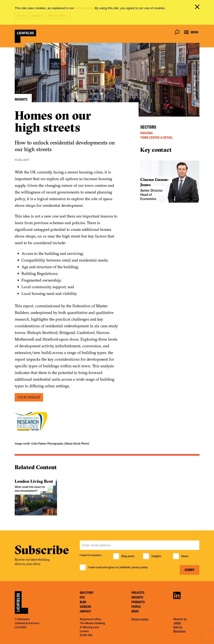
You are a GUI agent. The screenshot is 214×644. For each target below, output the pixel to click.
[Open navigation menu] (191, 32)
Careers (85, 607)
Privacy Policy (58, 16)
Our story (87, 593)
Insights (156, 556)
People (136, 607)
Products (138, 602)
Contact (85, 611)
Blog (83, 602)
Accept (22, 16)
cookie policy (84, 8)
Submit (190, 570)
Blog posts (128, 556)
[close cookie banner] (198, 8)
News (185, 556)
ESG (82, 597)
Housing (146, 133)
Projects (138, 593)
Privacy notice (140, 619)
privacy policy (140, 567)
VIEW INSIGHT (29, 397)
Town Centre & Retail (156, 138)
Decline (37, 16)
